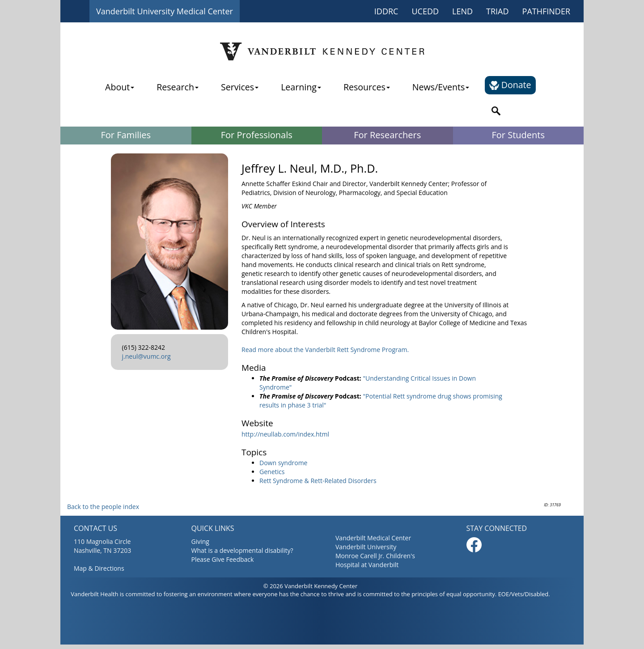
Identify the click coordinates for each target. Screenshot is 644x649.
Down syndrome (283, 463)
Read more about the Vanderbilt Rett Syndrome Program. (325, 350)
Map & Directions (99, 568)
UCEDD (425, 11)
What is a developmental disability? (242, 550)
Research (178, 87)
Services (240, 87)
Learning (301, 87)
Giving (200, 541)
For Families (126, 135)
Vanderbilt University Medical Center (165, 11)
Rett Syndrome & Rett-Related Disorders (318, 481)
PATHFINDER (546, 11)
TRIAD (498, 11)
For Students (518, 135)
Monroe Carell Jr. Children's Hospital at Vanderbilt (375, 560)
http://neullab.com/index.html (285, 434)
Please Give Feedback (223, 559)
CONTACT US (95, 528)
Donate (510, 85)
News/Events (441, 87)
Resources (367, 87)
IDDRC (386, 11)
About (120, 87)
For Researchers (387, 135)
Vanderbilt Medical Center (373, 538)
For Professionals (257, 135)
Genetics (272, 472)
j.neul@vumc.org (146, 356)
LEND (462, 11)
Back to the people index (103, 507)
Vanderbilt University (366, 547)
